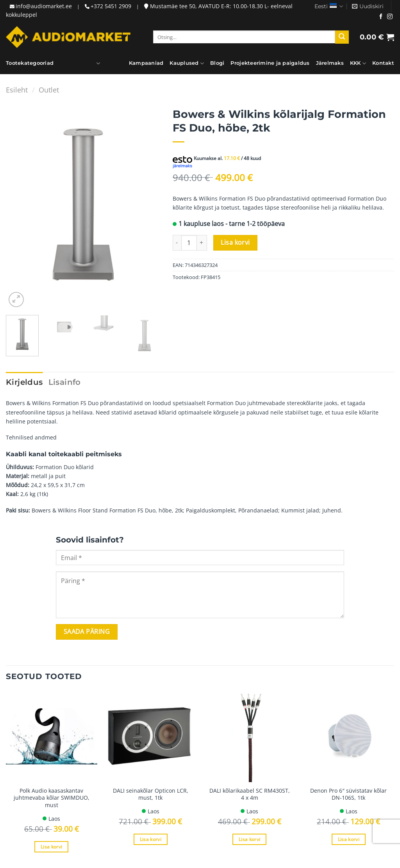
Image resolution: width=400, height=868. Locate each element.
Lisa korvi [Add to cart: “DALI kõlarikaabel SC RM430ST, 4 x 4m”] (249, 839)
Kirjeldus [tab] (24, 382)
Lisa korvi (235, 242)
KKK (358, 63)
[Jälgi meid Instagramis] (390, 17)
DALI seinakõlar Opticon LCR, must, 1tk (151, 794)
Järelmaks (330, 63)
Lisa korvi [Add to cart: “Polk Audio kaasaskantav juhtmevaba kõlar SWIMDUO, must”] (51, 847)
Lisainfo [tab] (65, 382)
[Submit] (342, 37)
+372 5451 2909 (111, 6)
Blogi (217, 63)
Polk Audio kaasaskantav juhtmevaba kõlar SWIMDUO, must (52, 798)
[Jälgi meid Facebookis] (381, 17)
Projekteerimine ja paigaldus (270, 63)
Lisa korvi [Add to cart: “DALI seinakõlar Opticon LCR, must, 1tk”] (151, 839)
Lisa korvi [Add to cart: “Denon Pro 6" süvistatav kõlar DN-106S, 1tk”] (349, 839)
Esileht (17, 90)
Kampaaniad (146, 63)
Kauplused (187, 63)
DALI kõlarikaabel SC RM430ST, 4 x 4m (250, 794)
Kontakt (383, 63)
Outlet (49, 90)
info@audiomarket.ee (44, 6)
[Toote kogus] (189, 243)
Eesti (329, 6)
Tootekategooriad (30, 63)
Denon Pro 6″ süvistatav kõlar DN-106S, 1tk (348, 794)
